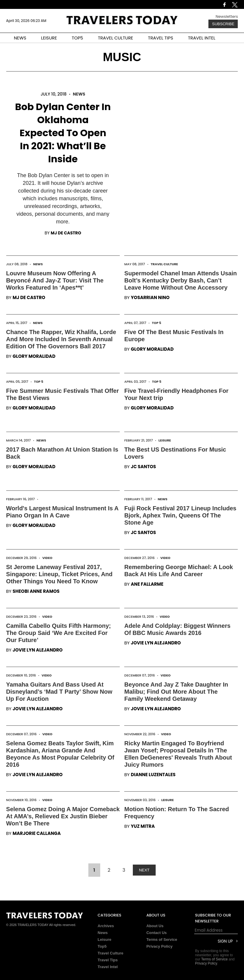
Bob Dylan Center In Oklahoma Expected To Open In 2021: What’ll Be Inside (63, 133)
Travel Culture (164, 264)
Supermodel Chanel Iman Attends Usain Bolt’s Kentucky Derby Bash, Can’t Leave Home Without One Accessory (180, 280)
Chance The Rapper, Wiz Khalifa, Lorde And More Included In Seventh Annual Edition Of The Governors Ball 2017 (61, 339)
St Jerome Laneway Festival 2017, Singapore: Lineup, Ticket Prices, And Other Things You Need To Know (59, 574)
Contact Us (157, 933)
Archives (106, 926)
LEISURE (49, 38)
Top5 (102, 946)
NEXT (144, 870)
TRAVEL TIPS (161, 38)
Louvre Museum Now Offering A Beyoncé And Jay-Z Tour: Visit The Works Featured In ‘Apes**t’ (55, 280)
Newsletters (227, 16)
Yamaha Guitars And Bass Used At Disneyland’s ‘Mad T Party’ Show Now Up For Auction (59, 692)
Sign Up (225, 941)
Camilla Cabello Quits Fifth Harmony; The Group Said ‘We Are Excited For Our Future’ (59, 633)
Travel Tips (108, 960)
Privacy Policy (160, 946)
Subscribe (223, 24)
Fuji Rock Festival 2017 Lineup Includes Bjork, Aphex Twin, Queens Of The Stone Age (180, 515)
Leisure (165, 440)
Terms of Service (162, 940)
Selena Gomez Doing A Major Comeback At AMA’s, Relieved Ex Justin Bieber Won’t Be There (63, 816)
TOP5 (77, 38)
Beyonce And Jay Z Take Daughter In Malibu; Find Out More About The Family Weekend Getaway (176, 692)
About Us (155, 926)
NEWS (20, 38)
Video (47, 558)
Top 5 (157, 323)
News (79, 94)
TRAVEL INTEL (202, 38)
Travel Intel (108, 967)
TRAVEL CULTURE (115, 38)
